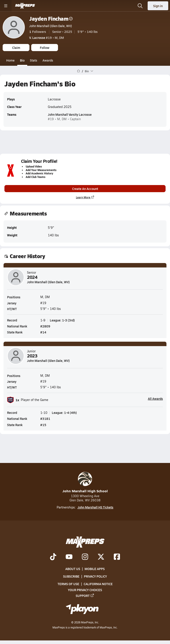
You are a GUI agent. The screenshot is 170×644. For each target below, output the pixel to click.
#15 (43, 425)
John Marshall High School (85, 483)
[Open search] (140, 6)
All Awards (155, 399)
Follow (45, 48)
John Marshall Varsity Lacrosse (70, 114)
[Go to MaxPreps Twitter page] (101, 557)
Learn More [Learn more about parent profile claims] (85, 197)
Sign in (158, 6)
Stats (34, 60)
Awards (48, 60)
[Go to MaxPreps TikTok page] (53, 557)
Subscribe (71, 576)
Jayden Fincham (51, 19)
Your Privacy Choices (85, 590)
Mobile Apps (95, 569)
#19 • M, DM (47, 38)
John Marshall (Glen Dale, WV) (51, 26)
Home (10, 60)
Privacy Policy (95, 576)
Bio (22, 60)
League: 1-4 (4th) (64, 413)
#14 (43, 332)
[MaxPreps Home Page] (78, 71)
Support (85, 596)
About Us (73, 569)
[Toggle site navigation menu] (6, 6)
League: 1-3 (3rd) (62, 320)
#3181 (45, 419)
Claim (16, 48)
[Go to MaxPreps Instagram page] (85, 557)
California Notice (98, 584)
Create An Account (85, 189)
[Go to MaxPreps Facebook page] (117, 557)
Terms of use (68, 584)
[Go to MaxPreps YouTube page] (69, 557)
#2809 (45, 326)
